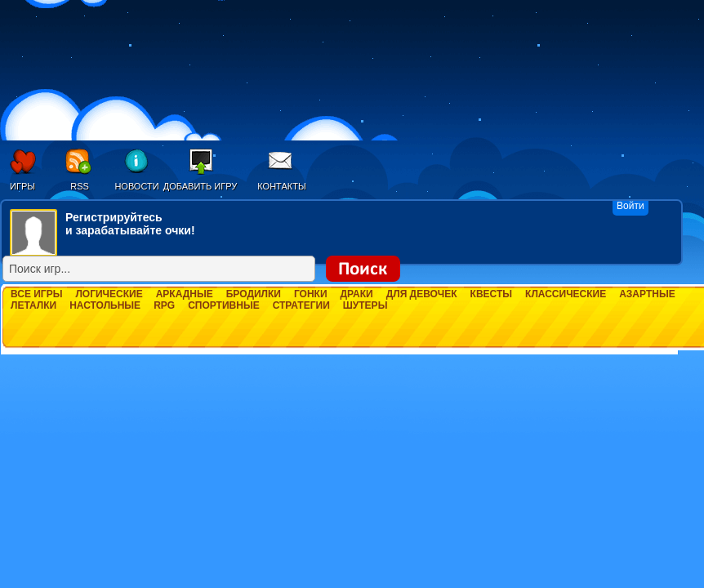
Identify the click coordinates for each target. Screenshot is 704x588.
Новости (136, 186)
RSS (80, 186)
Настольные (105, 305)
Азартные (647, 294)
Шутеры (365, 305)
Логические (109, 294)
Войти (630, 206)
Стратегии (301, 305)
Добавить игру (201, 186)
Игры (22, 186)
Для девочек (422, 294)
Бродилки (254, 294)
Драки (357, 294)
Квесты (491, 294)
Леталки (33, 305)
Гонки (311, 294)
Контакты (281, 186)
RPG (164, 305)
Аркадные (185, 294)
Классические (566, 294)
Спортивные (224, 305)
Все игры (36, 294)
